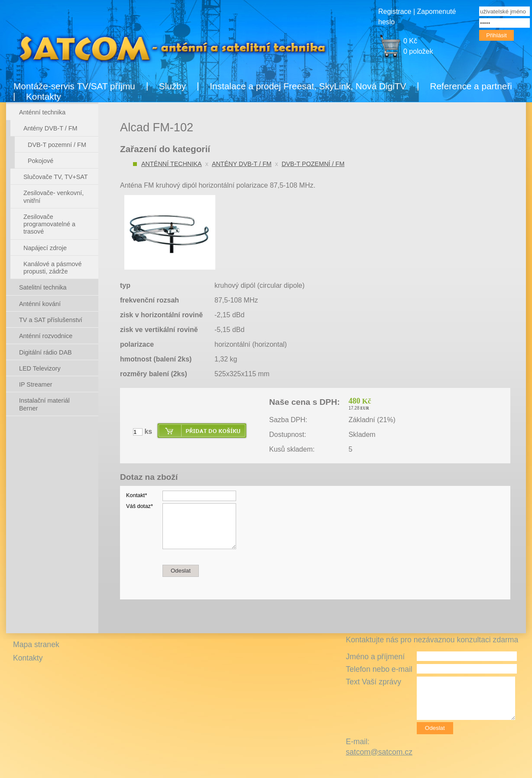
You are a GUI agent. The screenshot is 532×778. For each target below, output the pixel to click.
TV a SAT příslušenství (51, 320)
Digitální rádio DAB (45, 352)
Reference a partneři (471, 86)
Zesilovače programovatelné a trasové (49, 224)
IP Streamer (36, 384)
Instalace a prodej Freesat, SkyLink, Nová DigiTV (308, 86)
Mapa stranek (36, 645)
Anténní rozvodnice (46, 336)
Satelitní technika (43, 287)
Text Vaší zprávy (373, 682)
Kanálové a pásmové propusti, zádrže (52, 268)
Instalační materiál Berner (44, 404)
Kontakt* (136, 495)
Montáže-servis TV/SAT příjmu (74, 86)
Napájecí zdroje (45, 248)
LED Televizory (40, 368)
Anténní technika (172, 164)
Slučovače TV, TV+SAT (56, 177)
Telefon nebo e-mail (379, 669)
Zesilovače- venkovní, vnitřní (54, 197)
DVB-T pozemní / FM (313, 164)
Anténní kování (40, 304)
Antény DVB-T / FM (242, 164)
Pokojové (41, 161)
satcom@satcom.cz (379, 752)
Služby (172, 86)
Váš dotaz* (139, 506)
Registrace (395, 11)
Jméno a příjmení (375, 657)
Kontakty (44, 96)
